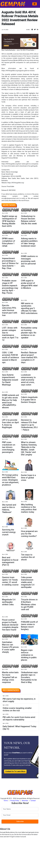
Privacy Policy (15, 801)
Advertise (25, 801)
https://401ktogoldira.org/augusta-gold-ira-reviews (18, 71)
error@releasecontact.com (10, 198)
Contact (33, 801)
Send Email (9, 174)
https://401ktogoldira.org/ (16, 183)
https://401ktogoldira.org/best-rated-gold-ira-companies (20, 164)
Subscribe (20, 821)
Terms (6, 801)
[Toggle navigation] (35, 4)
